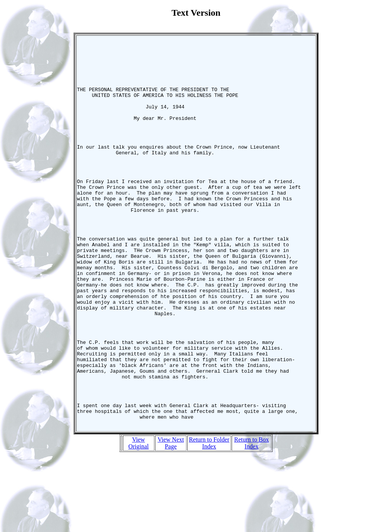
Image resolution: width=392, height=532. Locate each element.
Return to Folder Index (209, 520)
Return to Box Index (252, 520)
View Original (138, 520)
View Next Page (171, 520)
